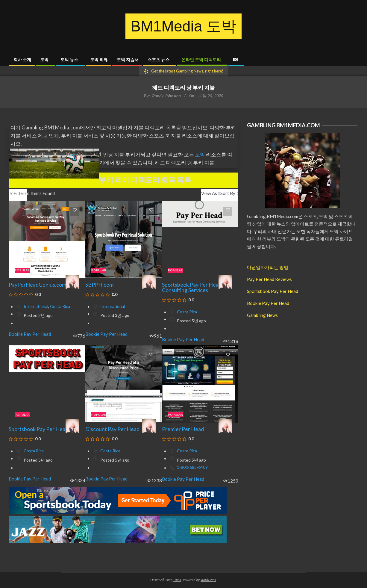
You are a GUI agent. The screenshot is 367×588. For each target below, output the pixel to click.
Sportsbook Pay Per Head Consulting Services (192, 287)
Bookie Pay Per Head (30, 334)
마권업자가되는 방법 (268, 267)
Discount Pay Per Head (112, 429)
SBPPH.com (99, 285)
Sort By (228, 193)
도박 (200, 154)
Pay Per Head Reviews (269, 279)
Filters (18, 193)
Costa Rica (60, 306)
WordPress (208, 580)
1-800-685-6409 (192, 467)
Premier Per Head (183, 429)
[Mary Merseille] (72, 282)
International (36, 306)
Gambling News (262, 315)
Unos (177, 580)
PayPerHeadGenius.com (37, 285)
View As (209, 193)
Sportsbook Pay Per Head (38, 429)
